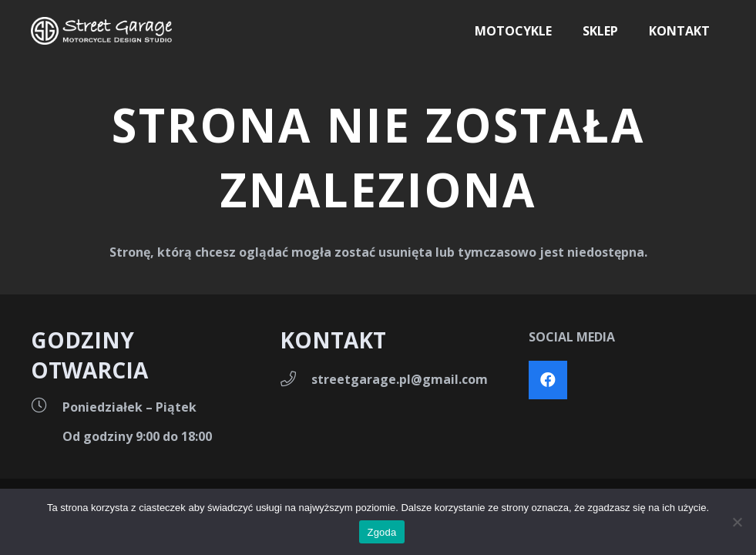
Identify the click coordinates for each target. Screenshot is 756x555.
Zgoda (381, 532)
